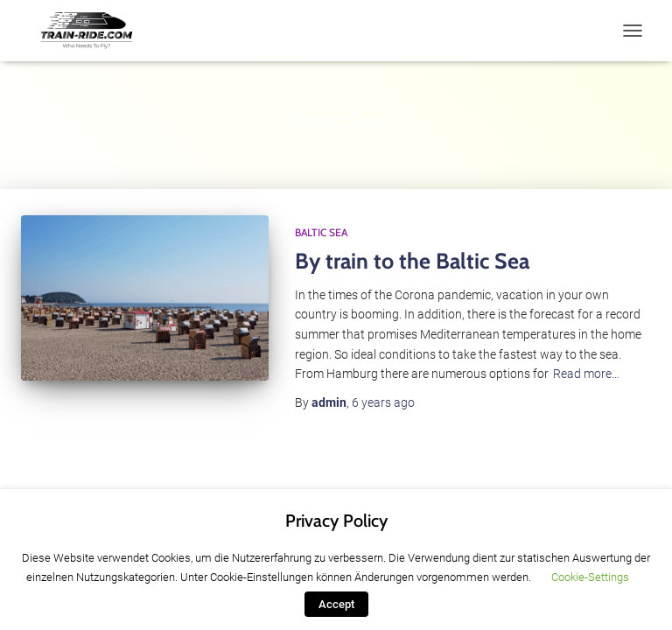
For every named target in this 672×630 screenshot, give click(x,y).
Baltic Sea (321, 232)
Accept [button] (336, 604)
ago (383, 402)
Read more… (586, 374)
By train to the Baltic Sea (412, 261)
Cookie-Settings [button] (590, 577)
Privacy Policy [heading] (336, 521)
